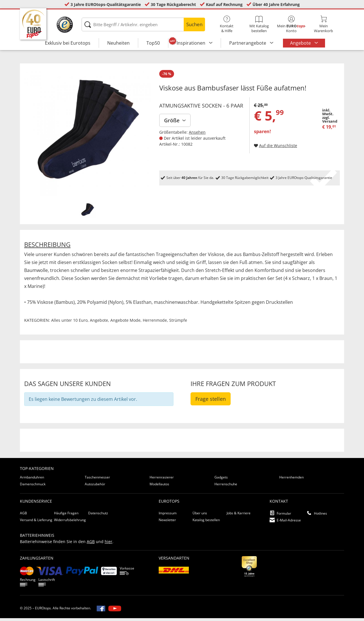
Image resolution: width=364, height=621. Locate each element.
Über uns (200, 516)
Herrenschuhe (226, 487)
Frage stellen (211, 402)
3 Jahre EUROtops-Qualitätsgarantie (106, 4)
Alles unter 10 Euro (69, 323)
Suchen (194, 24)
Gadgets (221, 480)
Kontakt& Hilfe (227, 24)
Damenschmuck (33, 487)
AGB (23, 516)
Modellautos (159, 487)
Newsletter (167, 523)
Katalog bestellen (206, 523)
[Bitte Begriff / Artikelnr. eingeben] (143, 24)
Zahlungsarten (37, 561)
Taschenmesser (97, 480)
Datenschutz (98, 516)
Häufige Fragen (66, 516)
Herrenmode (155, 323)
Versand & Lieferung (36, 523)
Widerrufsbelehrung (70, 523)
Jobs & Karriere (239, 516)
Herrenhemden (291, 480)
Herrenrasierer (162, 480)
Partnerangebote (248, 43)
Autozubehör (95, 487)
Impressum (168, 516)
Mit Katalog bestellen (259, 24)
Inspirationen (192, 43)
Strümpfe (178, 323)
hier (108, 544)
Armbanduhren (32, 480)
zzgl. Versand (330, 122)
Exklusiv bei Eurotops (68, 43)
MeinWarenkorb (323, 24)
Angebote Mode (125, 323)
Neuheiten (118, 43)
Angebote (301, 43)
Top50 (153, 43)
